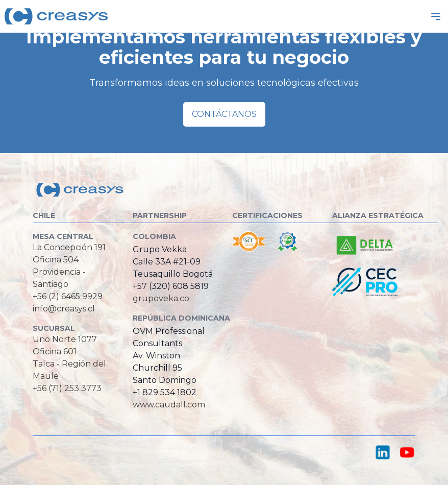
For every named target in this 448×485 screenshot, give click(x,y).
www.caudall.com (169, 405)
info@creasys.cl (64, 309)
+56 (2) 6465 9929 (68, 296)
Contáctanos (224, 114)
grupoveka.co (161, 298)
